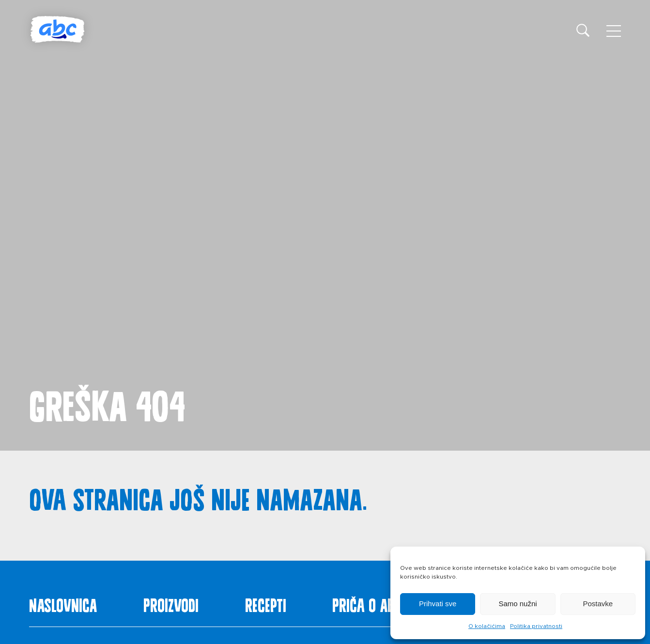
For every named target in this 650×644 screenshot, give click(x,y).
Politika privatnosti (536, 626)
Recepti (266, 603)
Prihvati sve (438, 604)
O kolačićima (487, 626)
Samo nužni (518, 604)
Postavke (598, 604)
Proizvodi (171, 603)
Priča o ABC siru (382, 603)
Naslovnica (63, 603)
